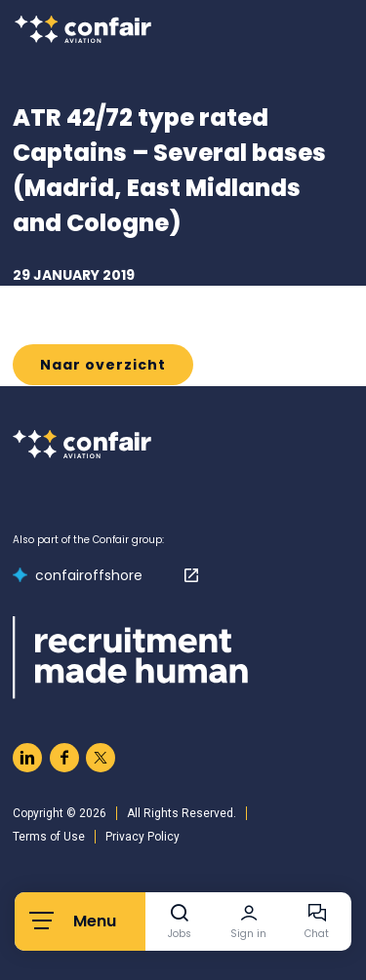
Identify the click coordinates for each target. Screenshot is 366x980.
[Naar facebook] (64, 758)
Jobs (180, 934)
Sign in (248, 934)
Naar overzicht (103, 365)
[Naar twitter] (101, 758)
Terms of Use (49, 837)
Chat (317, 934)
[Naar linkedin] (27, 758)
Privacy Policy (142, 837)
